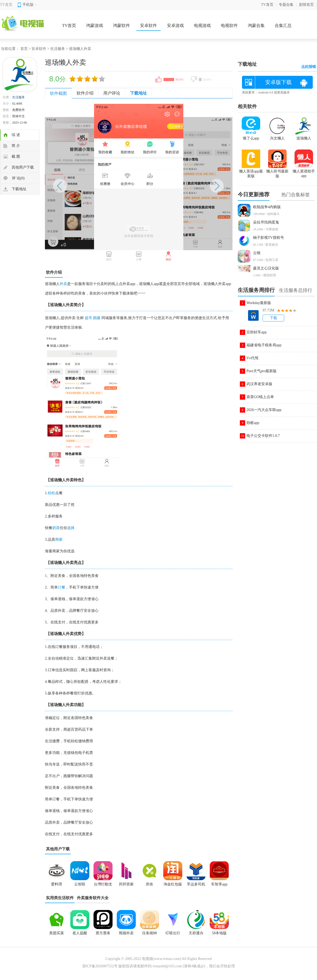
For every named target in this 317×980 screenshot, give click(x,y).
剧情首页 (306, 5)
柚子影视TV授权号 (269, 238)
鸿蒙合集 (256, 25)
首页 (24, 49)
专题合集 (286, 5)
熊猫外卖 (126, 933)
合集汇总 (283, 25)
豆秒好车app (257, 332)
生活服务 (58, 49)
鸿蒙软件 (122, 25)
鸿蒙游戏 (95, 25)
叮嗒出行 (173, 933)
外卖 (63, 284)
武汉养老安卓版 (259, 384)
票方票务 (103, 933)
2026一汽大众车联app (264, 410)
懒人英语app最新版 (251, 171)
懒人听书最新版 (277, 171)
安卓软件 (148, 25)
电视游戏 (202, 25)
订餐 (62, 587)
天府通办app (196, 935)
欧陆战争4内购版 (267, 207)
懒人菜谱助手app (304, 171)
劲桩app (253, 423)
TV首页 (6, 5)
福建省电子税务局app (264, 345)
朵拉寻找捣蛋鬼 (266, 222)
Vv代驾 (252, 358)
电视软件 (229, 25)
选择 (71, 528)
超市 (88, 318)
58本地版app (219, 935)
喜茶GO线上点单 (260, 397)
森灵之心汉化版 (266, 268)
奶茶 (56, 528)
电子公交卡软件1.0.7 (263, 436)
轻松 (52, 493)
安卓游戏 (175, 25)
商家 (59, 540)
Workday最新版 (259, 303)
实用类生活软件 (60, 898)
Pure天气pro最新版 (262, 371)
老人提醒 (80, 933)
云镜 (257, 253)
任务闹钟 (150, 933)
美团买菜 (57, 933)
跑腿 (97, 318)
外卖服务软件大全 (93, 898)
